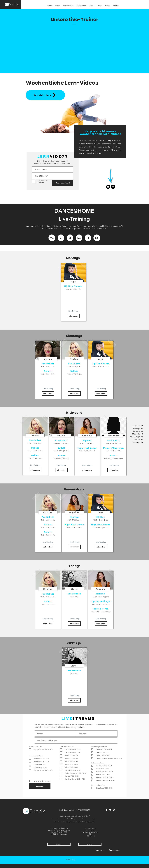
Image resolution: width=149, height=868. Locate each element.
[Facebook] (107, 810)
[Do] (79, 238)
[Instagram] (113, 187)
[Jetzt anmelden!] (63, 183)
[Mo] (52, 238)
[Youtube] (108, 187)
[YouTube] (110, 810)
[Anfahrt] (59, 844)
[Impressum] (100, 850)
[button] (76, 111)
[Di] (61, 238)
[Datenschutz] (114, 850)
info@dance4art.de (67, 810)
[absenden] (40, 786)
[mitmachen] (73, 316)
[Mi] (70, 238)
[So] (97, 238)
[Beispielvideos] (45, 95)
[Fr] (88, 238)
